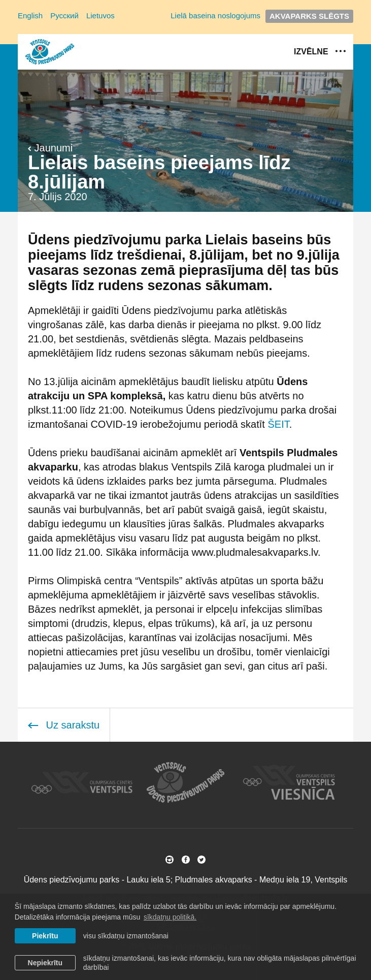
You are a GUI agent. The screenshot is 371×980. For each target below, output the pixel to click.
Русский (64, 15)
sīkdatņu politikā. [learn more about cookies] (170, 917)
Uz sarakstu (64, 725)
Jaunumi (50, 148)
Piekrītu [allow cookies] (45, 936)
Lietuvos (100, 15)
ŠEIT (278, 424)
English (30, 15)
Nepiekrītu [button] (45, 963)
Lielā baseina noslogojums (215, 15)
